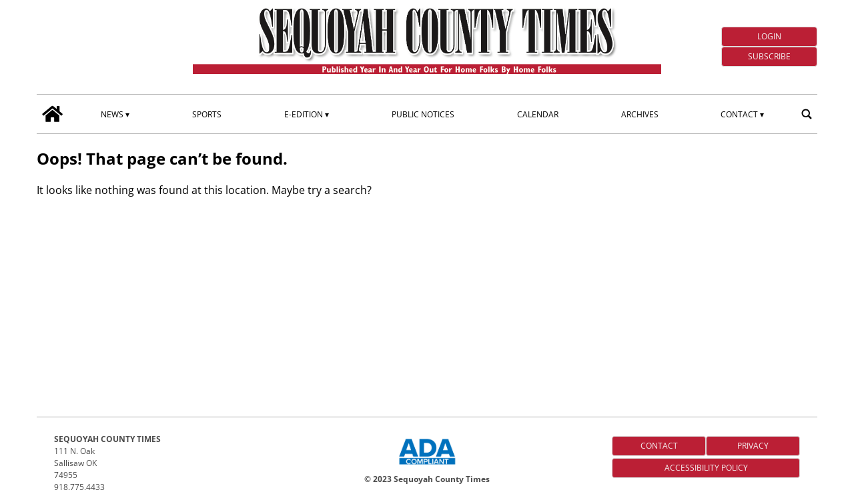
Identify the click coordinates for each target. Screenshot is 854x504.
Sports (207, 114)
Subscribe (769, 56)
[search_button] (807, 114)
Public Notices (423, 114)
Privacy (753, 446)
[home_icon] (53, 114)
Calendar (538, 114)
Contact (739, 114)
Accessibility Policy (706, 468)
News (112, 114)
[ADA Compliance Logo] (427, 466)
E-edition (304, 114)
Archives (640, 114)
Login (769, 36)
